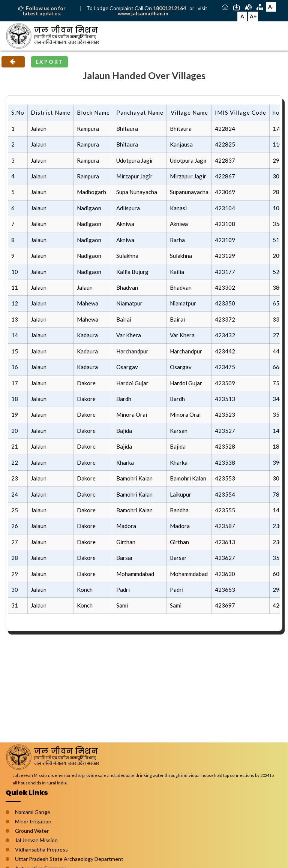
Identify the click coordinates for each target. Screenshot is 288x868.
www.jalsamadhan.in (143, 13)
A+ (253, 16)
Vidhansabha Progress (41, 849)
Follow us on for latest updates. (42, 11)
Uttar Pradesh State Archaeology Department (69, 859)
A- (271, 7)
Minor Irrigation (33, 821)
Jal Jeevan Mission (36, 840)
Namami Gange (33, 812)
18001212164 (170, 8)
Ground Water (32, 831)
